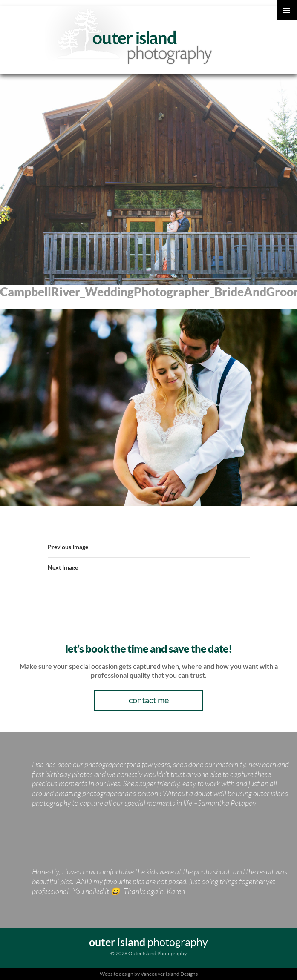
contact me (149, 700)
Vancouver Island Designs (169, 974)
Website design (117, 974)
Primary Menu (287, 10)
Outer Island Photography (130, 37)
